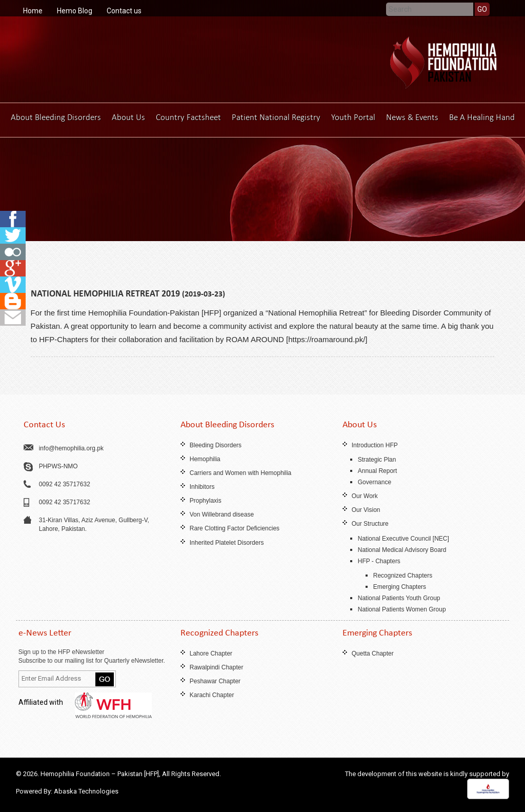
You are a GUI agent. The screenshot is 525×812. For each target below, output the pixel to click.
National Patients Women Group (402, 609)
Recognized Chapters (403, 576)
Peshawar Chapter (215, 681)
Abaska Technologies (86, 791)
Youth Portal (353, 117)
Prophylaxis (206, 501)
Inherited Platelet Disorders (227, 543)
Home (33, 11)
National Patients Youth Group (399, 598)
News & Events (412, 117)
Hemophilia (205, 459)
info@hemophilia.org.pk (71, 448)
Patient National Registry (276, 117)
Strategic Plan (377, 460)
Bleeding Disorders (216, 445)
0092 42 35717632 (65, 484)
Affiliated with (85, 702)
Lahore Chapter (211, 653)
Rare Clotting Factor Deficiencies (235, 528)
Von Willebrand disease (222, 514)
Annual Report (378, 471)
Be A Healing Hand (482, 117)
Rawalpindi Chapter (217, 667)
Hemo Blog (75, 11)
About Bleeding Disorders (56, 117)
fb (13, 219)
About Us (128, 117)
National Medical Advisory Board (402, 550)
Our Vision (366, 510)
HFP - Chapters (379, 561)
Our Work (365, 496)
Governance (375, 482)
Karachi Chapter (212, 695)
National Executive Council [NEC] (403, 539)
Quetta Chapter (373, 653)
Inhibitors (202, 487)
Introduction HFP (375, 445)
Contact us (124, 11)
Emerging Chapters (400, 587)
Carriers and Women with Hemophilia (241, 473)
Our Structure (370, 524)
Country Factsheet (188, 117)
